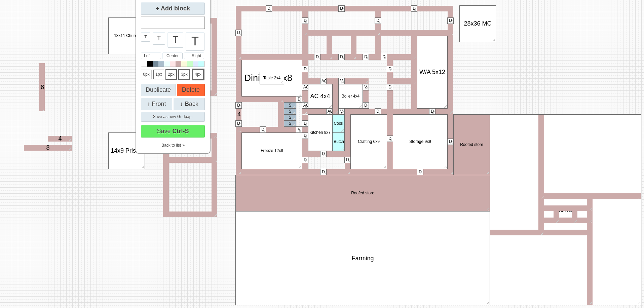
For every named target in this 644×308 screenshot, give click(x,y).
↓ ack (189, 104)
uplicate (158, 90)
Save (173, 131)
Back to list (171, 145)
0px (146, 74)
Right (196, 56)
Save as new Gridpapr (173, 117)
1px (159, 74)
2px (171, 74)
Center (173, 56)
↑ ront (156, 104)
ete (191, 90)
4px (198, 74)
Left (147, 56)
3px (184, 74)
